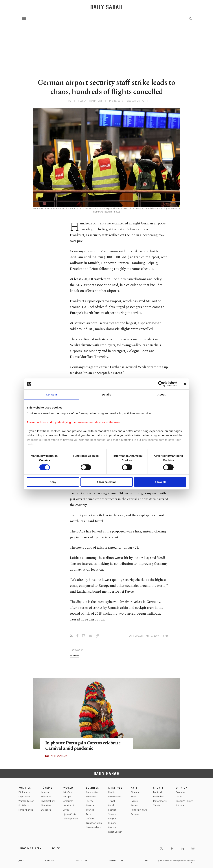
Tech (88, 814)
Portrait (135, 805)
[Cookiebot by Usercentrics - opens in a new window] (161, 384)
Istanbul (45, 792)
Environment (115, 797)
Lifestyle (115, 788)
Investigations (48, 801)
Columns (180, 792)
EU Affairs (24, 805)
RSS (147, 861)
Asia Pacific (69, 805)
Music (134, 797)
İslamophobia (71, 819)
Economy (91, 797)
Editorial (180, 805)
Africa (66, 810)
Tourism (90, 810)
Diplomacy (24, 792)
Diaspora (46, 810)
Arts (134, 788)
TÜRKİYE (47, 788)
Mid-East (68, 792)
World (68, 788)
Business (92, 788)
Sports (158, 788)
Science (112, 814)
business (74, 655)
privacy (50, 861)
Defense (90, 819)
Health (112, 792)
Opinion (182, 788)
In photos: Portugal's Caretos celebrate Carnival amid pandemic (83, 746)
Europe (67, 797)
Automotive (92, 792)
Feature (112, 827)
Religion (112, 819)
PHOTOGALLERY (59, 756)
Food (111, 805)
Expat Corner (115, 832)
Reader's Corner (184, 801)
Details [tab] (106, 394)
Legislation (24, 797)
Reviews (135, 814)
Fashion (112, 810)
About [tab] (161, 394)
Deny (53, 482)
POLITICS (25, 788)
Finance (90, 805)
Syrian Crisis (70, 814)
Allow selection (106, 482)
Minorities (46, 805)
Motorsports (160, 801)
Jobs (21, 861)
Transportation (94, 823)
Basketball (159, 797)
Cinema (135, 792)
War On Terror (26, 801)
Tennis (157, 805)
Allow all (160, 482)
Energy (89, 801)
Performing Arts (139, 810)
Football (158, 792)
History (112, 823)
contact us (116, 861)
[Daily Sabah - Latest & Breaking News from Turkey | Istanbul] (106, 7)
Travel (112, 801)
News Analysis (26, 810)
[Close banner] (185, 384)
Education (46, 797)
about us (82, 861)
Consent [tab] (52, 394)
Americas (68, 801)
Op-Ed (179, 797)
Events (134, 801)
